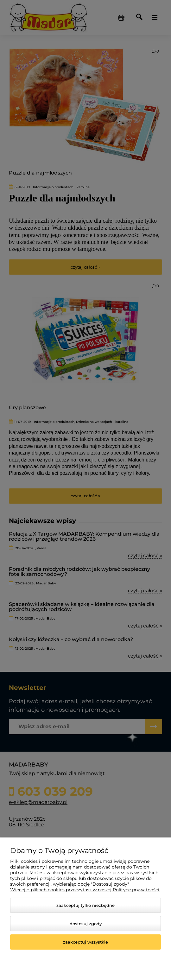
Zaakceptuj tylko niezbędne (85, 905)
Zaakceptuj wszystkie (85, 942)
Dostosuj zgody (86, 924)
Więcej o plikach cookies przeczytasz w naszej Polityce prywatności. (85, 890)
